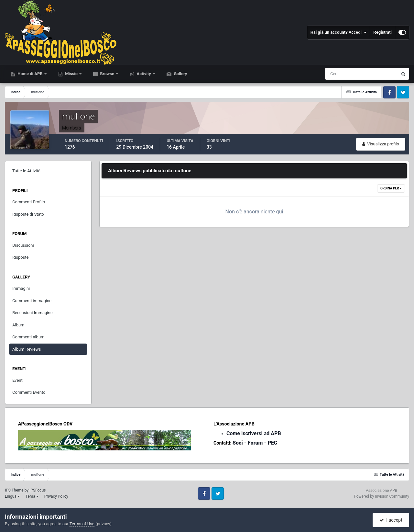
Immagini (21, 288)
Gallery (180, 74)
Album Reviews (27, 349)
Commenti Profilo (29, 202)
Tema (32, 496)
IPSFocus (38, 490)
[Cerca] (334, 74)
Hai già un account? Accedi (339, 32)
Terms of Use (82, 524)
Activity (144, 74)
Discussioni (23, 245)
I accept (391, 520)
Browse (107, 74)
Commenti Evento (29, 392)
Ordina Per (391, 188)
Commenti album (28, 337)
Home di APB (30, 74)
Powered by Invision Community (381, 496)
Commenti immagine (32, 301)
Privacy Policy (56, 496)
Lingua (12, 496)
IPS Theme (14, 490)
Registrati (382, 32)
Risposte (20, 257)
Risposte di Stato (28, 214)
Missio (71, 74)
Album (18, 325)
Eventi (18, 380)
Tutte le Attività (26, 171)
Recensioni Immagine (33, 313)
